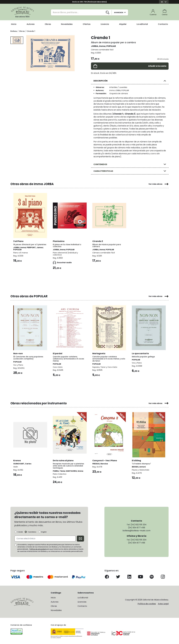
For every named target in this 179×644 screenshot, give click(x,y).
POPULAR (111, 46)
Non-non (18, 353)
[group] (50, 53)
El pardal (58, 353)
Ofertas (87, 24)
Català (20, 532)
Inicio (14, 24)
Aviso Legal (163, 603)
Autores (31, 24)
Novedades (67, 24)
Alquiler (123, 24)
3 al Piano (19, 241)
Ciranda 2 (98, 241)
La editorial (142, 24)
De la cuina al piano (63, 460)
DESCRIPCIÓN (101, 81)
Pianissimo (59, 241)
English (44, 532)
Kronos (17, 460)
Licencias (82, 602)
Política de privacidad (38, 549)
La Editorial (83, 597)
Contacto (163, 24)
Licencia (105, 24)
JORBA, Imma (98, 46)
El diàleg (137, 460)
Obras (48, 24)
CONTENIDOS (100, 164)
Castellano (32, 532)
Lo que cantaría (140, 353)
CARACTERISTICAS (103, 171)
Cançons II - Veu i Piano (105, 460)
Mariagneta (99, 353)
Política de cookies (147, 603)
